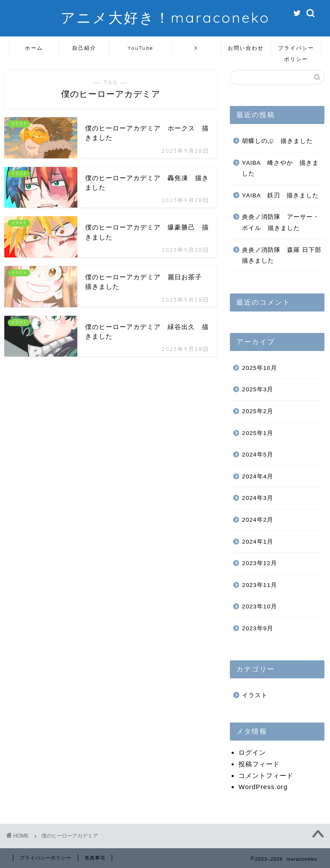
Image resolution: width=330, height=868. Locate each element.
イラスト (255, 695)
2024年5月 (258, 455)
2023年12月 (259, 563)
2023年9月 (258, 628)
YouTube (141, 48)
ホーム (34, 48)
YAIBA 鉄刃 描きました (280, 195)
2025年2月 (258, 411)
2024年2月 (258, 520)
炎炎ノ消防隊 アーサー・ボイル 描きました (281, 222)
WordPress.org (263, 787)
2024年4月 (258, 476)
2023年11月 (259, 585)
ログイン (252, 752)
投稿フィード (259, 764)
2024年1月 (258, 542)
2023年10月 (259, 606)
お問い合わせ (246, 48)
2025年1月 (258, 433)
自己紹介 (84, 48)
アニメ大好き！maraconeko (165, 17)
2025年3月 (258, 389)
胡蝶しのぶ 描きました (277, 141)
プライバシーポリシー (296, 51)
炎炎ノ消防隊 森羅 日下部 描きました (282, 256)
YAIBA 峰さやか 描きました (280, 168)
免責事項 (95, 858)
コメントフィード (266, 776)
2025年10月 (259, 368)
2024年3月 (258, 498)
